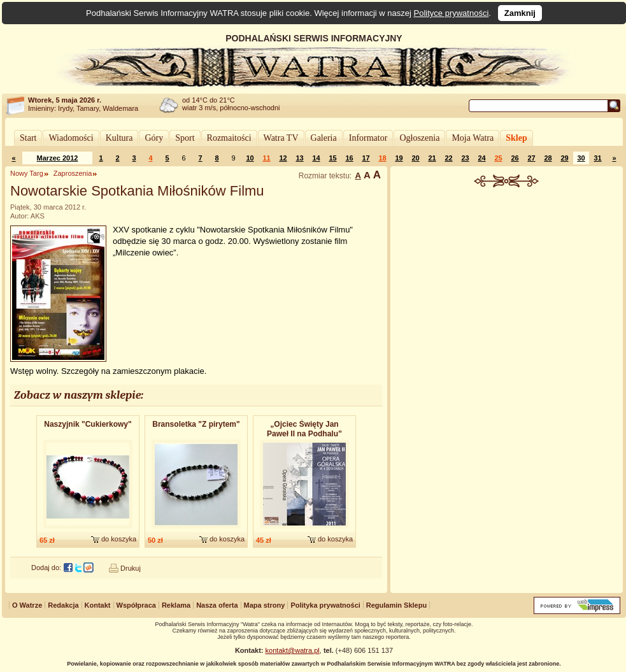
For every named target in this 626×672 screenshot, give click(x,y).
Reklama (176, 605)
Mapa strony (265, 605)
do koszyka (119, 539)
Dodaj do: (46, 568)
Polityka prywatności (325, 605)
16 (349, 158)
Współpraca (136, 605)
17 (366, 158)
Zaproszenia (73, 173)
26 (515, 158)
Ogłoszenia (419, 138)
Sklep (516, 138)
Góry (154, 138)
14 (316, 158)
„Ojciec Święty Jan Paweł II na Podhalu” (304, 429)
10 (250, 158)
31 (597, 158)
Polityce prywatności (452, 13)
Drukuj (131, 568)
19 (399, 158)
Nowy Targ (27, 173)
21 (432, 158)
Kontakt (98, 605)
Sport (185, 138)
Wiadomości (71, 138)
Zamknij (520, 13)
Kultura (119, 138)
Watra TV (281, 138)
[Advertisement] (507, 385)
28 (548, 158)
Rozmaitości (229, 138)
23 (465, 158)
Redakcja (63, 605)
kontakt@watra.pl (293, 650)
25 (498, 158)
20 (415, 158)
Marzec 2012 (58, 158)
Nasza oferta (217, 605)
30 (581, 158)
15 (332, 158)
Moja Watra (473, 138)
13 (299, 158)
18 (382, 158)
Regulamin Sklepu (396, 605)
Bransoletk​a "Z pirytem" (196, 424)
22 (448, 158)
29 (564, 158)
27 (531, 158)
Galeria (324, 138)
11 (266, 158)
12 (283, 158)
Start (28, 138)
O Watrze (27, 605)
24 (481, 158)
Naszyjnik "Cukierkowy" (88, 424)
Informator (368, 138)
